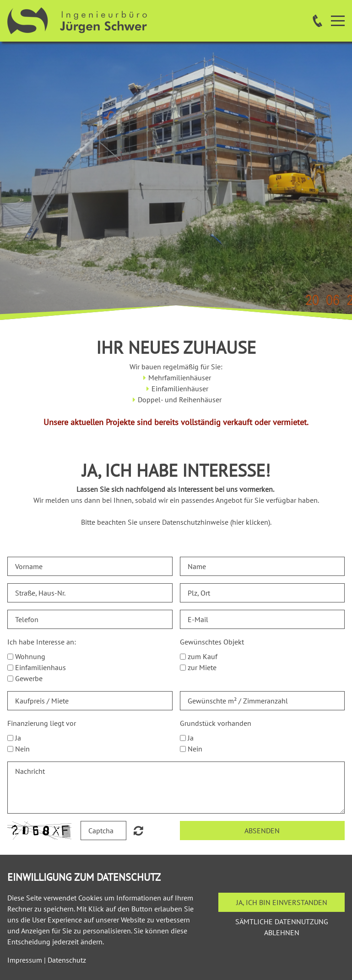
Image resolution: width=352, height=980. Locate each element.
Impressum (25, 960)
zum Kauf (203, 656)
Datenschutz (67, 960)
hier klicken (250, 522)
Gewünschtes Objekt (212, 642)
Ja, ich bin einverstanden (282, 902)
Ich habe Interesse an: (42, 642)
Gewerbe (29, 678)
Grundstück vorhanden (216, 723)
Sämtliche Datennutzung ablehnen (282, 927)
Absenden (262, 831)
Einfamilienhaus (41, 667)
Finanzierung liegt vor (42, 723)
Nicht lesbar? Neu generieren (138, 831)
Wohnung (30, 656)
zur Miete (202, 667)
